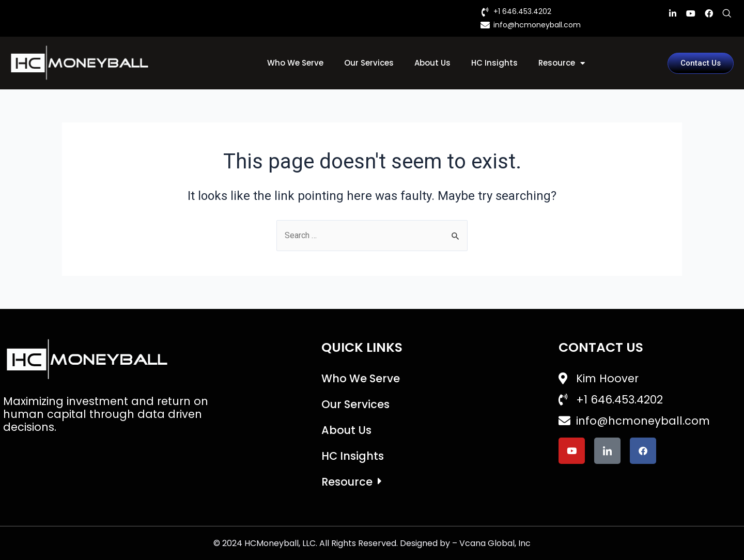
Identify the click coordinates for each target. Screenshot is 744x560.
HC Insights (494, 63)
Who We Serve (295, 63)
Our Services (369, 63)
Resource (562, 63)
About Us (432, 63)
